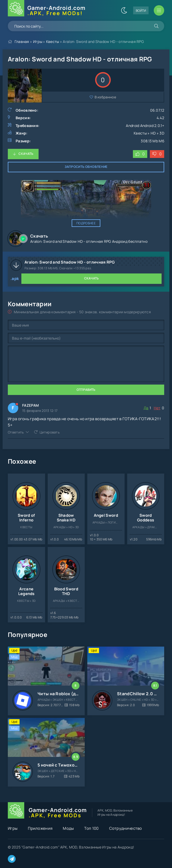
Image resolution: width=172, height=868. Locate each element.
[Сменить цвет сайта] (124, 10)
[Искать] (156, 26)
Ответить (16, 432)
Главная (22, 42)
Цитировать (50, 432)
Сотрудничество (126, 828)
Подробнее (86, 223)
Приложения (40, 828)
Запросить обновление (86, 167)
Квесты (53, 42)
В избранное (105, 97)
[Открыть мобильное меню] (159, 10)
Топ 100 (91, 828)
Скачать (26, 154)
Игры (38, 42)
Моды (68, 828)
